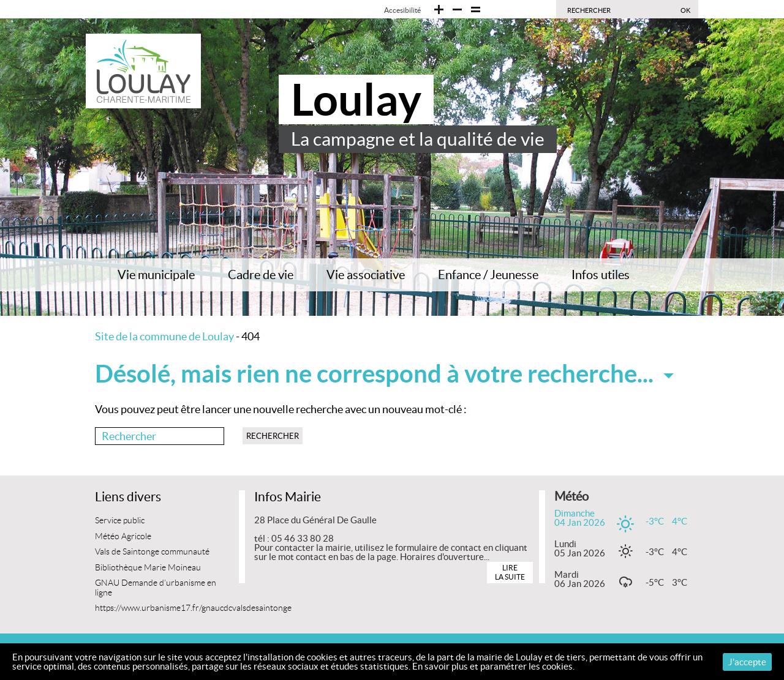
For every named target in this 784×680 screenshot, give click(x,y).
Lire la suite (510, 572)
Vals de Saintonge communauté (152, 552)
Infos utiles (601, 275)
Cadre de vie (261, 275)
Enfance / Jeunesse (488, 275)
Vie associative (366, 275)
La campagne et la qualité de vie (418, 139)
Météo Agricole (123, 536)
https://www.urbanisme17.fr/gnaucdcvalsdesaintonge (193, 608)
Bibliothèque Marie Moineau (148, 568)
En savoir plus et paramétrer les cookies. (493, 666)
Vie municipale (156, 275)
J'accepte (747, 662)
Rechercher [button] (273, 436)
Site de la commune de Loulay (164, 336)
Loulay (356, 99)
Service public (120, 521)
